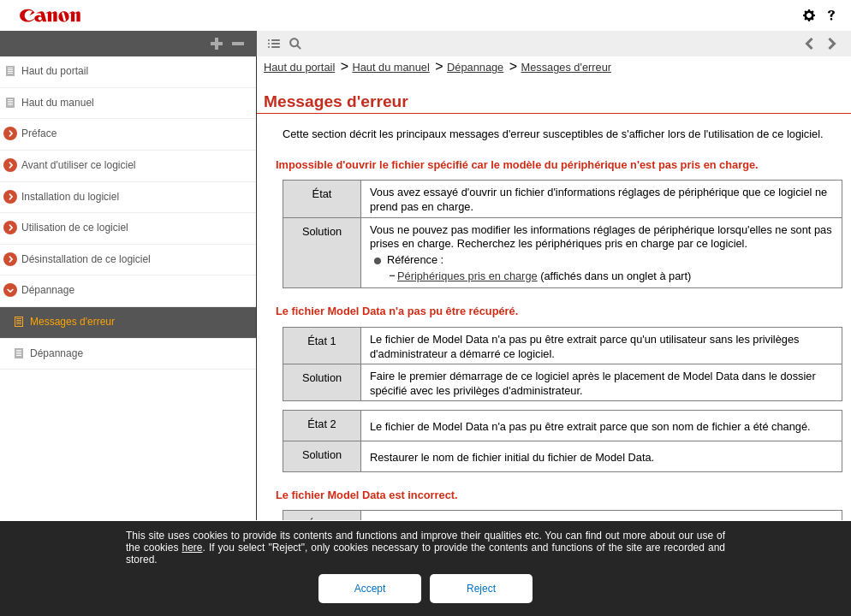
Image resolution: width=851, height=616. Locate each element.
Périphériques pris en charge (467, 276)
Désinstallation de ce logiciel (86, 259)
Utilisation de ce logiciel (75, 228)
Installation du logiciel (70, 197)
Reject (481, 589)
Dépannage (48, 290)
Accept (370, 589)
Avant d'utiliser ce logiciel (78, 165)
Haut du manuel (58, 103)
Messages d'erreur (72, 322)
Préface (39, 133)
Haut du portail (55, 71)
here (192, 548)
